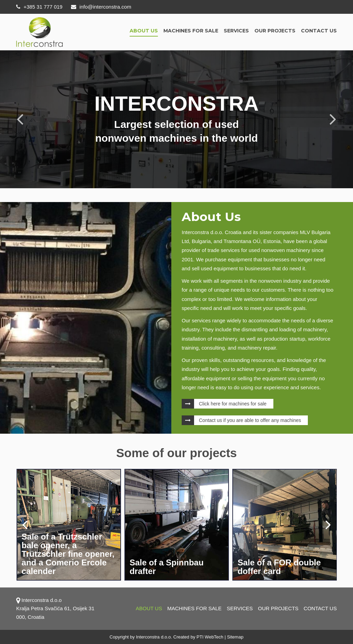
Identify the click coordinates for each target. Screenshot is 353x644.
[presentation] (25, 524)
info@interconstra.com (101, 7)
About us (144, 31)
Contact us (319, 31)
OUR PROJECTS (275, 31)
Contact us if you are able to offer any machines (250, 420)
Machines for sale (191, 31)
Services (236, 31)
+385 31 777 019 (39, 7)
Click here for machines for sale (233, 404)
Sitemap (235, 637)
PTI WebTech (210, 637)
